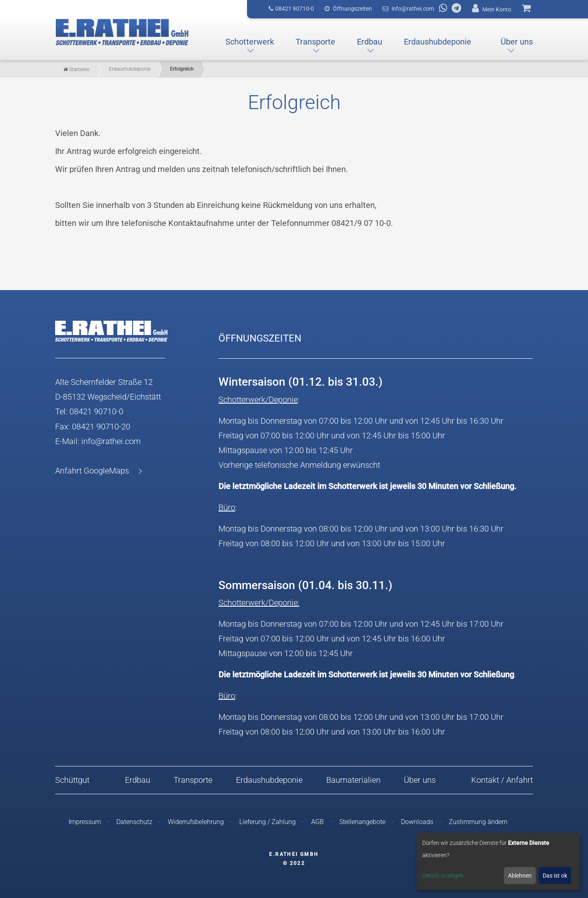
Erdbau (138, 780)
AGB (317, 821)
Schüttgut (72, 780)
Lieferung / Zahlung (267, 821)
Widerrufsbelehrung (196, 821)
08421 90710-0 (96, 411)
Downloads (417, 821)
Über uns (420, 780)
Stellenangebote (362, 821)
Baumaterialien (353, 780)
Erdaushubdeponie (269, 780)
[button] (250, 42)
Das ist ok (555, 876)
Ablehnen (520, 876)
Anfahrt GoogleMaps (92, 470)
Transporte (193, 780)
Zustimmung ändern (478, 821)
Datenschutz (134, 821)
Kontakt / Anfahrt (502, 780)
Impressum (85, 821)
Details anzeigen (443, 876)
